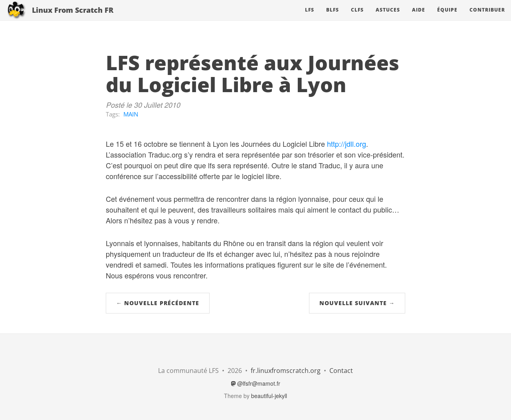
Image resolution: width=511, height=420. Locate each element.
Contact (341, 371)
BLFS (333, 18)
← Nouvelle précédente (158, 303)
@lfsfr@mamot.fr (256, 383)
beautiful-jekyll (269, 396)
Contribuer (487, 18)
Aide (419, 18)
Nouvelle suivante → (357, 303)
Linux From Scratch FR (73, 18)
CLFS (357, 18)
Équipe (447, 18)
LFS (310, 18)
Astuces (388, 18)
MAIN (131, 114)
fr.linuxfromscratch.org (286, 371)
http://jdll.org (347, 144)
